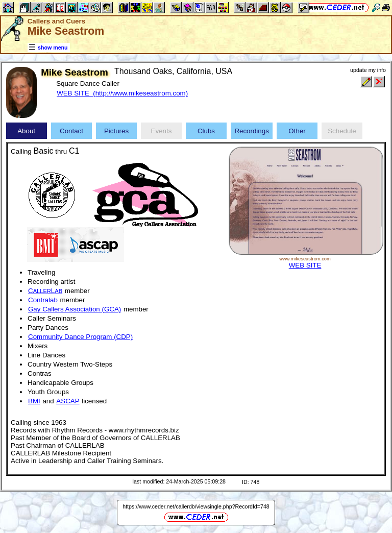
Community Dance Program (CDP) (80, 337)
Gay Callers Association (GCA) (75, 309)
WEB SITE (305, 265)
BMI (34, 401)
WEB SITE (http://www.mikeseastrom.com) (122, 93)
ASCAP (68, 401)
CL (45, 291)
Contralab (43, 300)
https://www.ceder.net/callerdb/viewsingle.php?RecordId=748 (196, 506)
